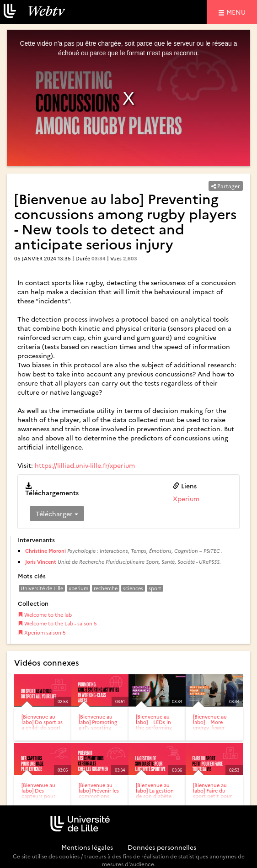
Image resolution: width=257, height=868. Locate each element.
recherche (106, 588)
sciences (133, 588)
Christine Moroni (46, 551)
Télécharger (57, 513)
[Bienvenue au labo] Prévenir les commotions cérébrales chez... (99, 793)
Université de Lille (42, 588)
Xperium (186, 498)
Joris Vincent (41, 562)
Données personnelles (162, 847)
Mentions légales (87, 847)
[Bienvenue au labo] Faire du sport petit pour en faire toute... (212, 793)
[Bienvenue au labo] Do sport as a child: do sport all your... (42, 725)
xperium (78, 588)
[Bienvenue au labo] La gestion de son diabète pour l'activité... (155, 793)
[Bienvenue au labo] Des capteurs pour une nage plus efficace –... (38, 796)
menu (237, 12)
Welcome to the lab (45, 615)
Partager (226, 186)
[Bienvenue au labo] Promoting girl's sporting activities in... (98, 725)
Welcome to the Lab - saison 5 (57, 623)
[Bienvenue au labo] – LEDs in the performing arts (154, 725)
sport (155, 588)
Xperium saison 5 (42, 632)
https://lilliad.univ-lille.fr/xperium (85, 465)
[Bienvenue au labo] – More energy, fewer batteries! (210, 725)
